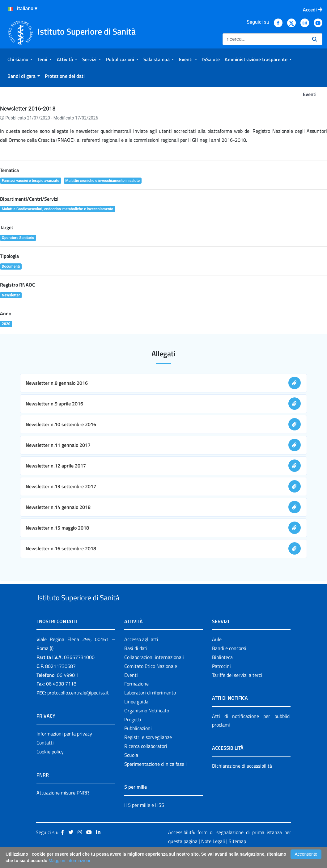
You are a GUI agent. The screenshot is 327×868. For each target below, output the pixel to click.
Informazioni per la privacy (64, 748)
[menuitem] (20, 59)
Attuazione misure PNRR (63, 807)
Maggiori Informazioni (69, 861)
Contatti (45, 757)
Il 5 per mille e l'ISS (144, 819)
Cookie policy (50, 766)
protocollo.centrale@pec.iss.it (78, 707)
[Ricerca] (265, 39)
